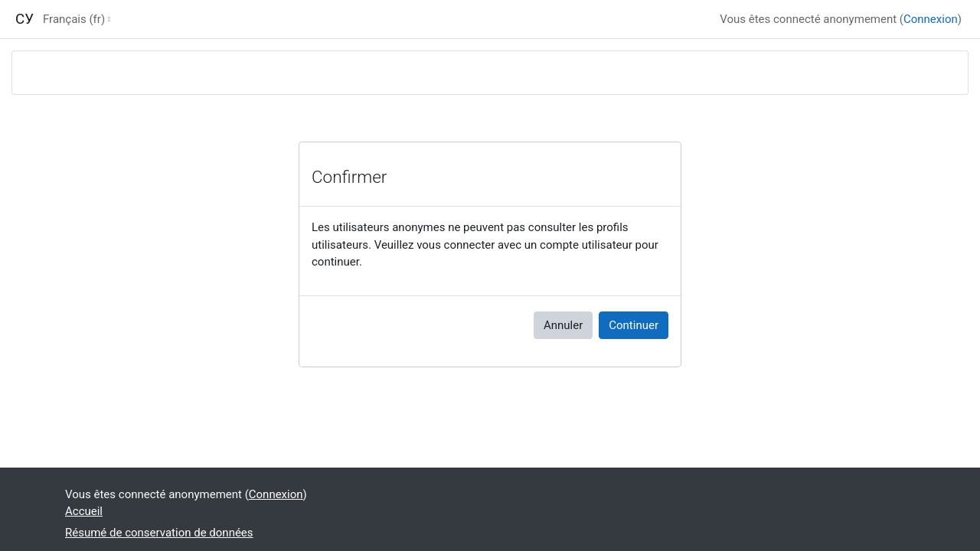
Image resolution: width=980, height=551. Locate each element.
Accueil (84, 511)
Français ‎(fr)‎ (74, 19)
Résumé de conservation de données (159, 533)
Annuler (563, 325)
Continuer (634, 325)
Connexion (931, 19)
